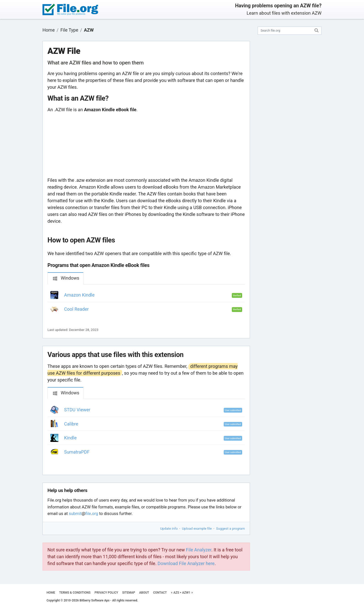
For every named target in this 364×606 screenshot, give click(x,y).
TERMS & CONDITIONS (75, 593)
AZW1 (186, 593)
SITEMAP (129, 593)
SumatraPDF (77, 452)
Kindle (71, 438)
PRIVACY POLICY (106, 593)
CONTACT (160, 593)
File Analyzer (199, 550)
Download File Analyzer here (186, 563)
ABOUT (144, 593)
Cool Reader (76, 309)
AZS (176, 593)
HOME (51, 593)
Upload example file (197, 528)
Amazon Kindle (79, 295)
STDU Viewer (77, 410)
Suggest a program (231, 528)
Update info (169, 528)
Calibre (71, 424)
